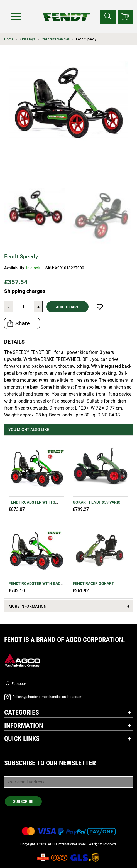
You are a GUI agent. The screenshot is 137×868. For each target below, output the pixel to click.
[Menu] (16, 16)
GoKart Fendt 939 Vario (97, 502)
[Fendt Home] (67, 11)
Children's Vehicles (56, 39)
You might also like (29, 430)
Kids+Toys (28, 39)
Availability (14, 268)
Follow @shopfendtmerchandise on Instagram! (44, 697)
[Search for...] (108, 17)
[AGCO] (22, 660)
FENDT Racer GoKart (93, 583)
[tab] (68, 430)
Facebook (15, 684)
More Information (28, 606)
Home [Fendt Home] (9, 39)
